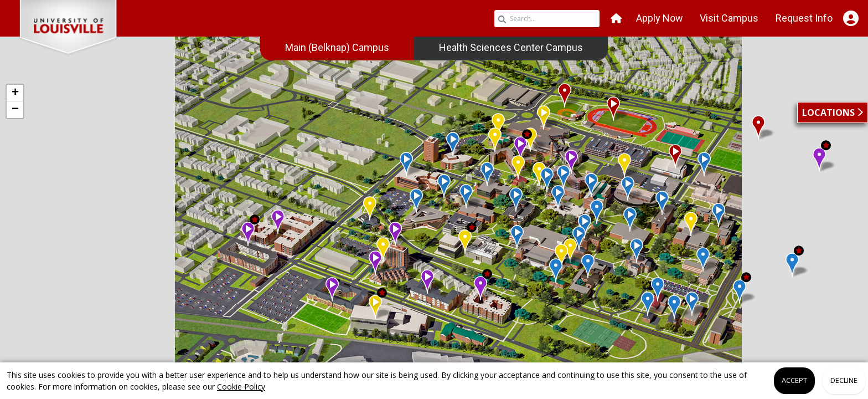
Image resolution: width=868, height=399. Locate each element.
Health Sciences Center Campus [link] (511, 47)
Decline (844, 380)
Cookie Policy (241, 387)
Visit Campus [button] (729, 18)
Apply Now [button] (660, 18)
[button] (616, 19)
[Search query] (547, 19)
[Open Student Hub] (851, 18)
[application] (434, 209)
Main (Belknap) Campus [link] (337, 47)
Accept (794, 380)
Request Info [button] (804, 18)
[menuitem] (337, 48)
